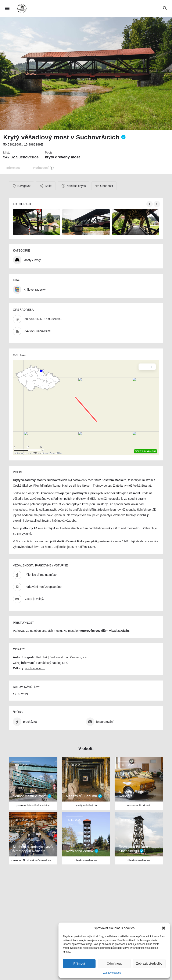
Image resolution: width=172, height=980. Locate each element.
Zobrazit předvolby (149, 963)
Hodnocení (43, 168)
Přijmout (79, 963)
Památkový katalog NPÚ (52, 663)
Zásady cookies (112, 973)
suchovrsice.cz (35, 668)
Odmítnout (114, 963)
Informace (13, 168)
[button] (164, 928)
